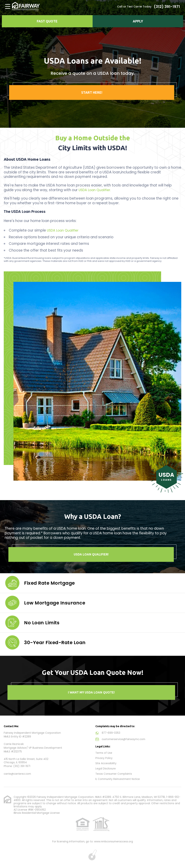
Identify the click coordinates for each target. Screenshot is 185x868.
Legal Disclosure (106, 768)
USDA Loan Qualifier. (96, 190)
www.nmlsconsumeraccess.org (114, 840)
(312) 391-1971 (167, 7)
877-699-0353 (111, 733)
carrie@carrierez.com (18, 774)
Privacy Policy (104, 757)
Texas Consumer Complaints (114, 773)
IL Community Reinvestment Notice (119, 778)
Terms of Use (104, 752)
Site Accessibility (106, 763)
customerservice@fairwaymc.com (125, 739)
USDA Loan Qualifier (64, 230)
